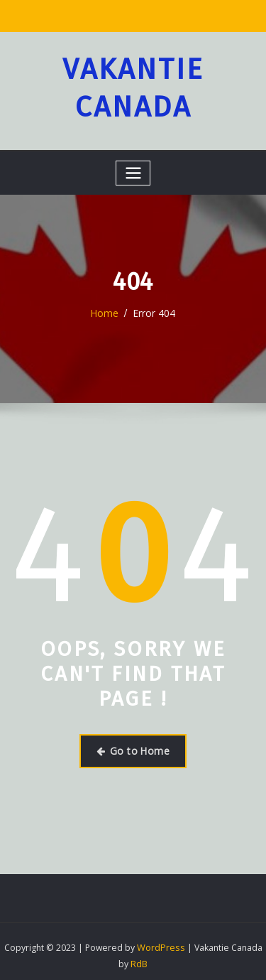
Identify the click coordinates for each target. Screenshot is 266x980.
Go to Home (133, 745)
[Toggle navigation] (133, 169)
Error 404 (153, 308)
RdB (139, 956)
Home (106, 308)
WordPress (161, 941)
